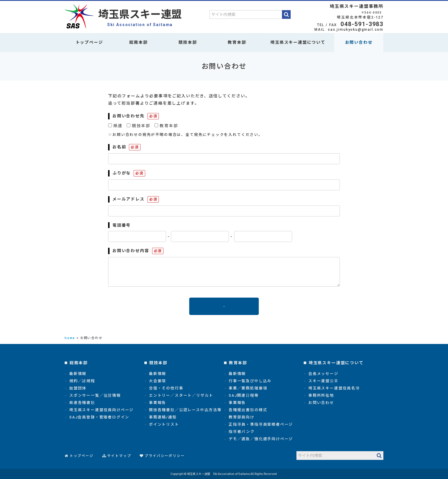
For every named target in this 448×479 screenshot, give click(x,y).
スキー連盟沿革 (323, 381)
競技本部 (188, 42)
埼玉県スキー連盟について (298, 42)
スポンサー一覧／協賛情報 (95, 395)
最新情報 (78, 374)
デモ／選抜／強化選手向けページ (261, 439)
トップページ (89, 42)
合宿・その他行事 (166, 388)
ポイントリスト (164, 424)
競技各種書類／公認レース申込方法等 (185, 410)
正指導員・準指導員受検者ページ (261, 424)
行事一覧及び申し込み (250, 381)
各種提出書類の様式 (248, 410)
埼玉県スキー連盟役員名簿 (334, 388)
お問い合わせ (359, 42)
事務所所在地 (321, 395)
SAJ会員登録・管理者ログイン (99, 417)
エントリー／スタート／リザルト (181, 395)
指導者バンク (242, 432)
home (70, 338)
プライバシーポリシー (165, 456)
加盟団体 (78, 388)
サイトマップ (119, 456)
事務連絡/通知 (163, 417)
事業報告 (157, 403)
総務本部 (138, 42)
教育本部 (237, 42)
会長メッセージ (323, 374)
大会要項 (157, 381)
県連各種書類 (82, 403)
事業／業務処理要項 (248, 388)
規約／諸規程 (82, 381)
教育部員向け (242, 417)
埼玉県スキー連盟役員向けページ (101, 410)
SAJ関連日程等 (244, 395)
